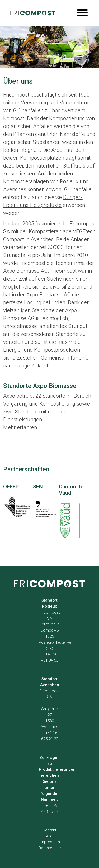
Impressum (50, 842)
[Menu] (82, 13)
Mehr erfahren (20, 427)
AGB (50, 836)
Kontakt (49, 830)
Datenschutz (50, 848)
